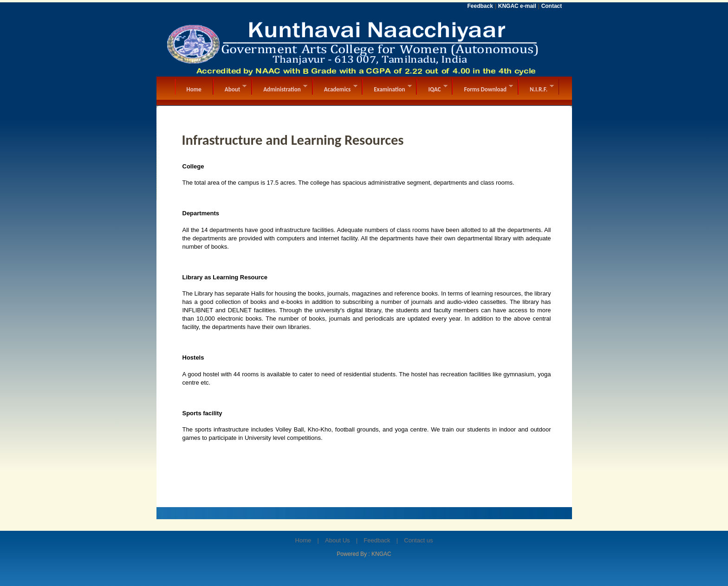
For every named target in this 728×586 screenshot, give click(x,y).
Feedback (377, 540)
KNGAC (381, 554)
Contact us (418, 540)
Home (303, 540)
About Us (337, 540)
